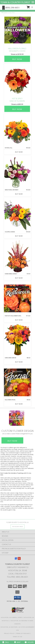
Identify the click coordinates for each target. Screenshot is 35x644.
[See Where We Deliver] (18, 526)
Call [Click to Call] (6, 642)
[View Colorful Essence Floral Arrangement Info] (18, 214)
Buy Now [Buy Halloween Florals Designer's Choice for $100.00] (17, 59)
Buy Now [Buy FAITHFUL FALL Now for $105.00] (19, 152)
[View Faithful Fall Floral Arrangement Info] (18, 130)
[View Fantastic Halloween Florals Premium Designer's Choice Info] (18, 298)
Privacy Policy (9, 633)
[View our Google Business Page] (16, 559)
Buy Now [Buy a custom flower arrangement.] (12, 441)
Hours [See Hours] (29, 642)
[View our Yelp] (19, 559)
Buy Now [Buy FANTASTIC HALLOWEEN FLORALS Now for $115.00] (19, 320)
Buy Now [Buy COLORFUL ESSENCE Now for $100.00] (19, 236)
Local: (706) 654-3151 (18, 574)
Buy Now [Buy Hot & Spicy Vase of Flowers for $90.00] (17, 109)
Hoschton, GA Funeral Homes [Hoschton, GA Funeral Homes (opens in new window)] (12, 617)
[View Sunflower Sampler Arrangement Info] (18, 340)
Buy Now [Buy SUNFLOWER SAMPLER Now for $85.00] (19, 362)
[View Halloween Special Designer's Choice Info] (18, 382)
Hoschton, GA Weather (9, 627)
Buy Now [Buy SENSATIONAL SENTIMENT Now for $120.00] (19, 194)
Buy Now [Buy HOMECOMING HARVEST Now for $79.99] (19, 278)
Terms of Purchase (23, 633)
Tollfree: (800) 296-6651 (17, 577)
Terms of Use (18, 637)
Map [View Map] (17, 642)
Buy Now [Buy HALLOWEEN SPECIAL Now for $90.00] (19, 404)
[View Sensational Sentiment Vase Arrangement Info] (18, 172)
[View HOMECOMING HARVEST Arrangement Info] (18, 256)
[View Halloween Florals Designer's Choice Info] (18, 30)
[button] (30, 8)
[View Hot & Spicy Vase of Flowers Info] (18, 80)
